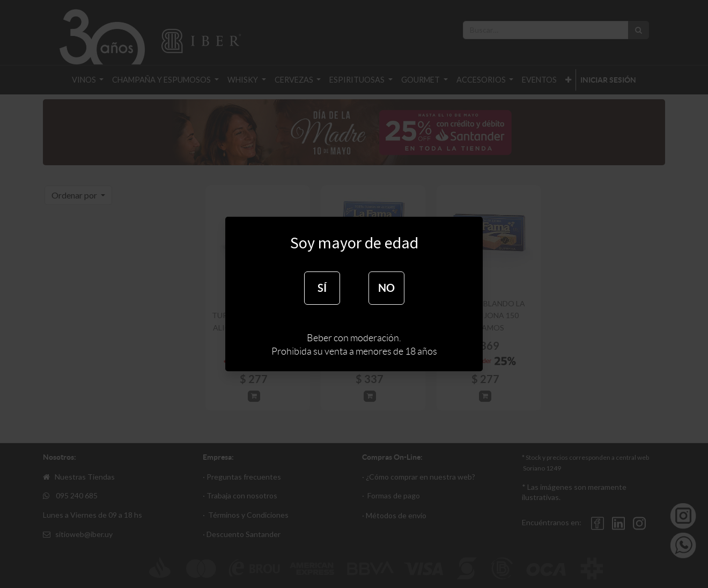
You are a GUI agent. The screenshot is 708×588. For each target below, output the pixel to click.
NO (386, 288)
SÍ (322, 288)
